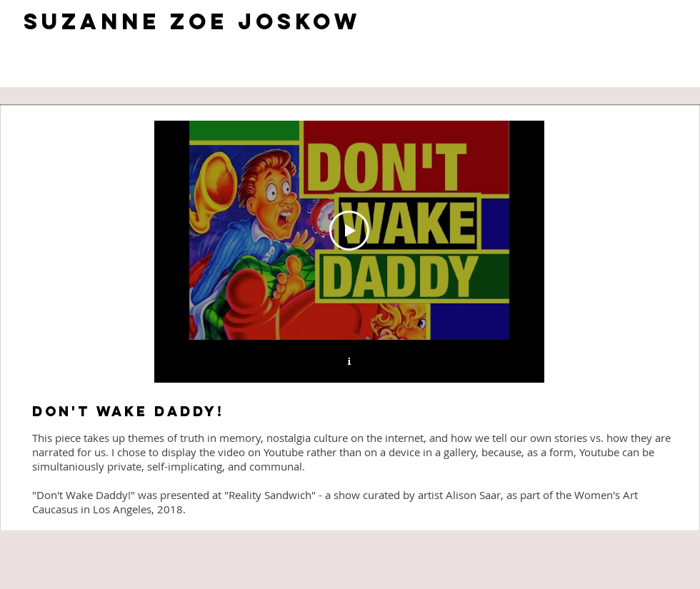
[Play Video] (349, 231)
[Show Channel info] (349, 361)
